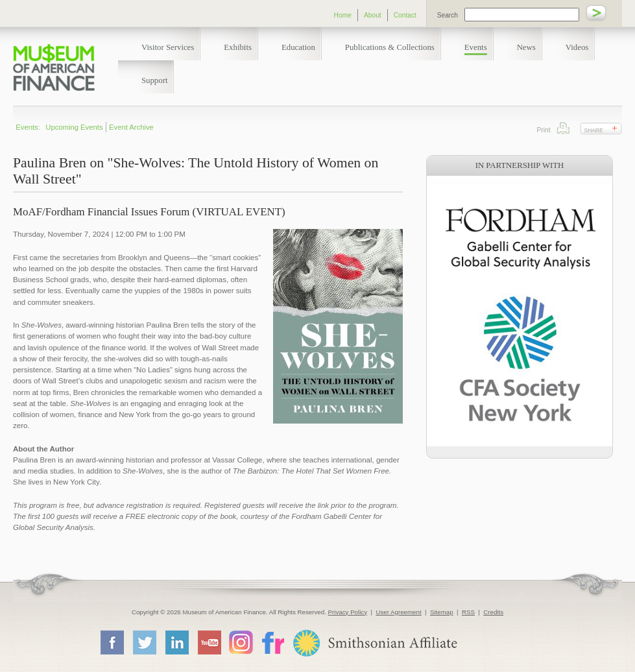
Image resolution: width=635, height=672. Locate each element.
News (526, 47)
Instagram (241, 642)
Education (298, 47)
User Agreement (398, 612)
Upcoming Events (74, 127)
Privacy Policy (348, 612)
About (373, 15)
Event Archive (131, 127)
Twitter (144, 642)
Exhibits (238, 47)
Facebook (112, 642)
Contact (405, 15)
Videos (577, 47)
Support (155, 80)
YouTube (209, 642)
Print (563, 128)
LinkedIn (176, 642)
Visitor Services (168, 47)
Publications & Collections (390, 47)
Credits (493, 612)
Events (476, 47)
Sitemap (442, 612)
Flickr (272, 642)
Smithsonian (375, 643)
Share (594, 130)
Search (448, 15)
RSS (468, 612)
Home (343, 15)
